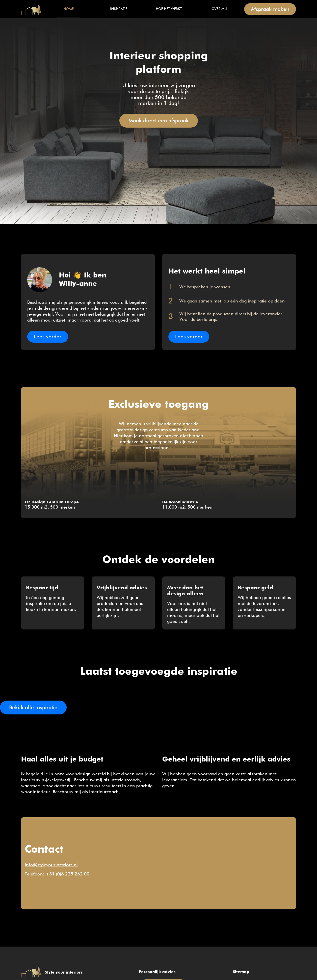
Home (32, 9)
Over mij (219, 9)
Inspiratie (119, 9)
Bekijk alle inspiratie (33, 708)
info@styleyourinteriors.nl (51, 865)
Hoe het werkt (169, 9)
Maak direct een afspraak (159, 121)
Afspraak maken (270, 10)
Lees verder (48, 337)
